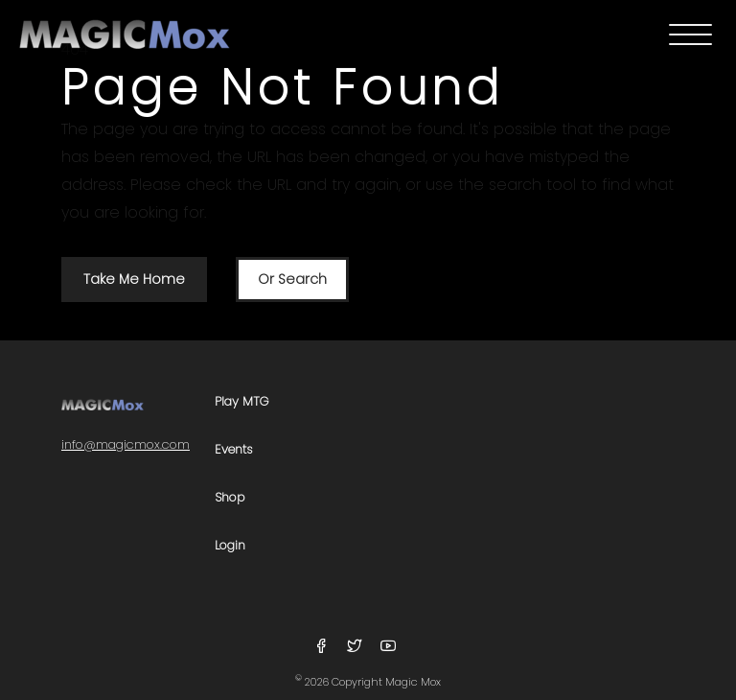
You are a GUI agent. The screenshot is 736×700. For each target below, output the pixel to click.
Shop (230, 498)
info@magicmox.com (126, 444)
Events (234, 450)
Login (230, 546)
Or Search (292, 279)
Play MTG (242, 402)
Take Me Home (134, 279)
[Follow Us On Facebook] (323, 647)
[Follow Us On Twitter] (357, 647)
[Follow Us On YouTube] (388, 647)
